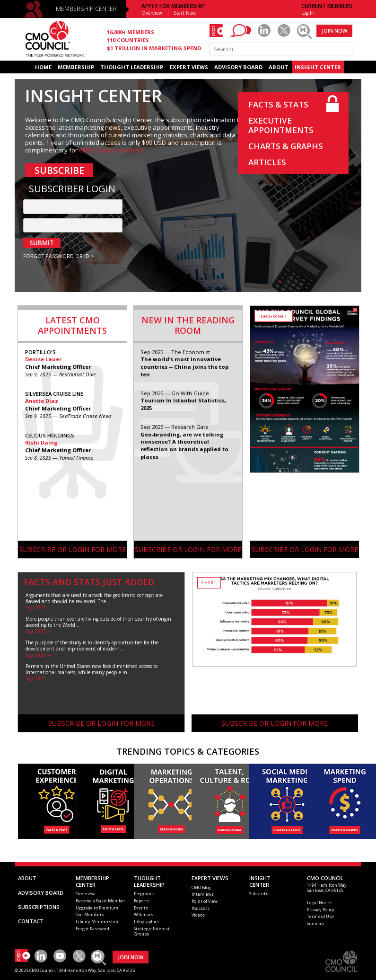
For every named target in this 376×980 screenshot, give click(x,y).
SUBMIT (42, 243)
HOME (43, 67)
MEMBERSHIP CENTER (86, 9)
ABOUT (279, 67)
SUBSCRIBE (59, 170)
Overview (152, 13)
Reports (142, 901)
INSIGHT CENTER (318, 67)
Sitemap (315, 923)
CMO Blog (201, 887)
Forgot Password (92, 929)
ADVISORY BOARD (238, 67)
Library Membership (97, 922)
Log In (308, 13)
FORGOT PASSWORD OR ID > (59, 256)
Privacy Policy (321, 910)
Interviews (203, 894)
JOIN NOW (334, 31)
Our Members (90, 914)
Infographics (147, 922)
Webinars (144, 914)
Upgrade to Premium (97, 908)
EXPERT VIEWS (189, 67)
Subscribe (259, 894)
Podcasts (201, 908)
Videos (198, 915)
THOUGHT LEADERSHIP (132, 67)
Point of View (205, 901)
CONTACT (31, 921)
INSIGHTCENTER (260, 881)
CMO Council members (111, 150)
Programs (144, 894)
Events (141, 908)
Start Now (185, 13)
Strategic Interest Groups (152, 931)
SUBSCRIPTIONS (39, 907)
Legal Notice (319, 903)
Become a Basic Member (101, 901)
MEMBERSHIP (76, 67)
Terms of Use (320, 916)
